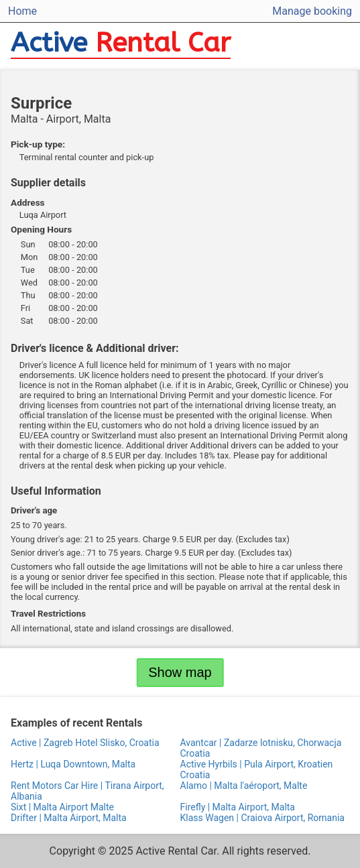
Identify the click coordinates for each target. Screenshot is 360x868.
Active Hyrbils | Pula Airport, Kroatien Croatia (257, 769)
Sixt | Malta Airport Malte (62, 807)
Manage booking (312, 11)
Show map (180, 672)
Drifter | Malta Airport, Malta (69, 818)
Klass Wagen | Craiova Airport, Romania (262, 818)
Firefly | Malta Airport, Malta (238, 807)
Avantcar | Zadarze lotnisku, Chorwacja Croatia (261, 748)
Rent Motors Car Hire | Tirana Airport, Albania (87, 791)
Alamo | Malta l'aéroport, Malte (244, 786)
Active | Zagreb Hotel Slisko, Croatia (85, 743)
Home (22, 11)
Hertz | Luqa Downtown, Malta (73, 764)
